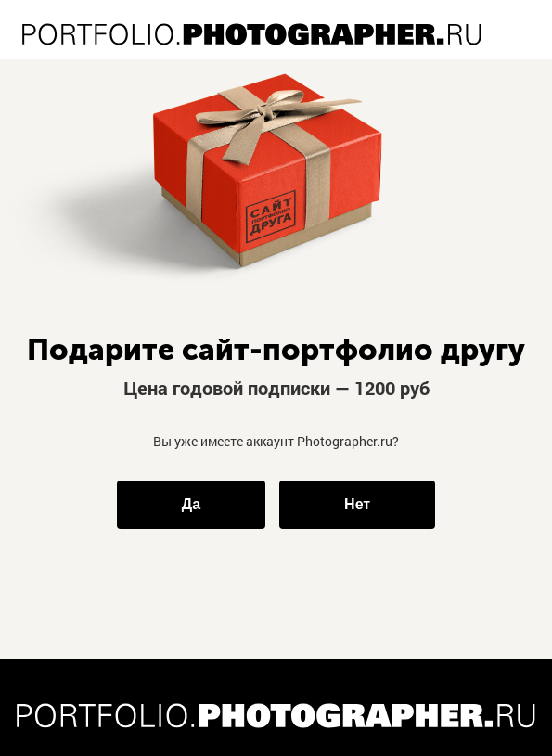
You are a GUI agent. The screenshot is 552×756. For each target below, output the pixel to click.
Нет (357, 504)
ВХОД (527, 13)
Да (191, 504)
